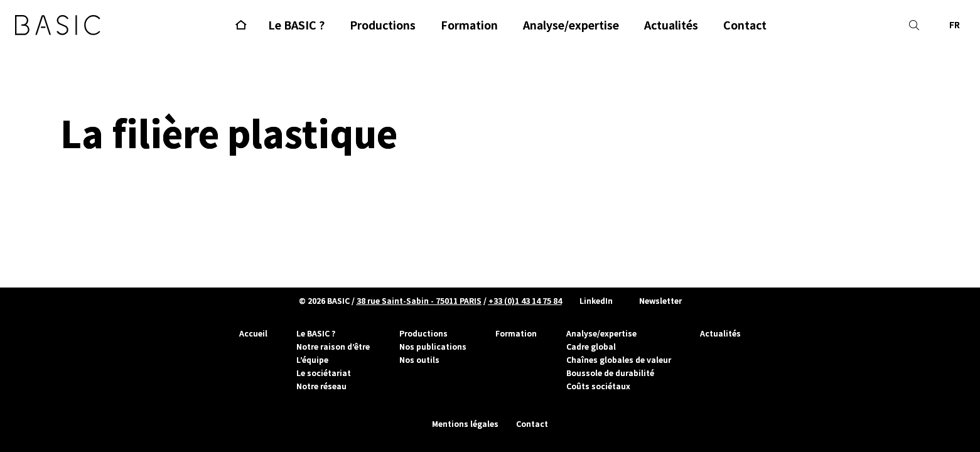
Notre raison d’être (333, 347)
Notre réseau (321, 386)
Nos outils (419, 360)
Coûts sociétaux (598, 386)
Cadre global (591, 347)
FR (955, 25)
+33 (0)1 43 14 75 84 (525, 301)
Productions (423, 333)
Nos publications (433, 347)
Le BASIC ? (316, 333)
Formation (516, 333)
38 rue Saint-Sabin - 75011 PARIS (419, 301)
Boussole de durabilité (610, 373)
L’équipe (312, 360)
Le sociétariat (324, 373)
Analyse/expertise (601, 333)
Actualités (720, 333)
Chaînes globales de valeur (619, 360)
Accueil (253, 333)
